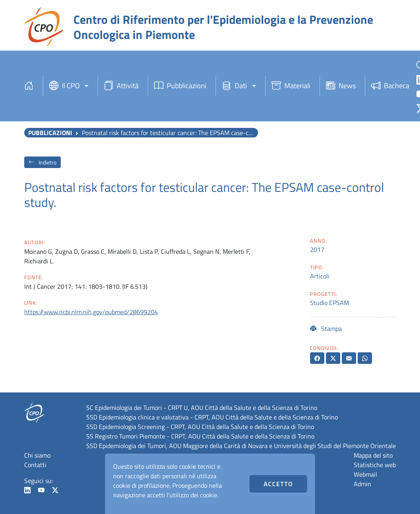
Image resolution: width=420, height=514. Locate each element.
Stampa (326, 328)
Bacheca (390, 86)
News (341, 86)
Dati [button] (234, 86)
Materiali (291, 86)
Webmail (365, 474)
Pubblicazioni (180, 86)
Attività (121, 86)
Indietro (42, 162)
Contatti (35, 465)
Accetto (278, 484)
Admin (362, 484)
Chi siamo (37, 455)
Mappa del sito (373, 455)
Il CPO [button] (65, 86)
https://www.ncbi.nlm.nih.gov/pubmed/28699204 (91, 312)
